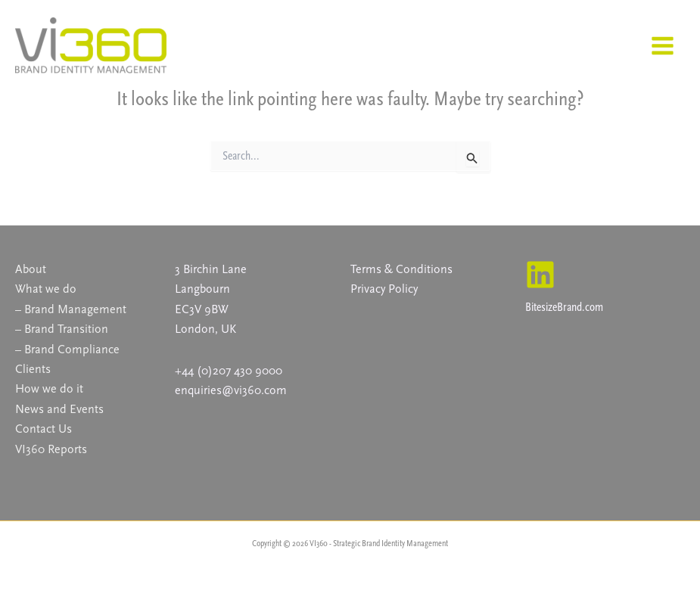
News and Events (59, 409)
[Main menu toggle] (662, 46)
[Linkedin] (540, 275)
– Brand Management (71, 309)
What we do (46, 289)
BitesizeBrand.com (564, 307)
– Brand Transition (62, 329)
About (31, 269)
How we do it (49, 388)
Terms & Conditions (401, 269)
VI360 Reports (51, 449)
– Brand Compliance (67, 349)
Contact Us (44, 429)
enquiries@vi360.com (231, 390)
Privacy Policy (384, 289)
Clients (33, 369)
